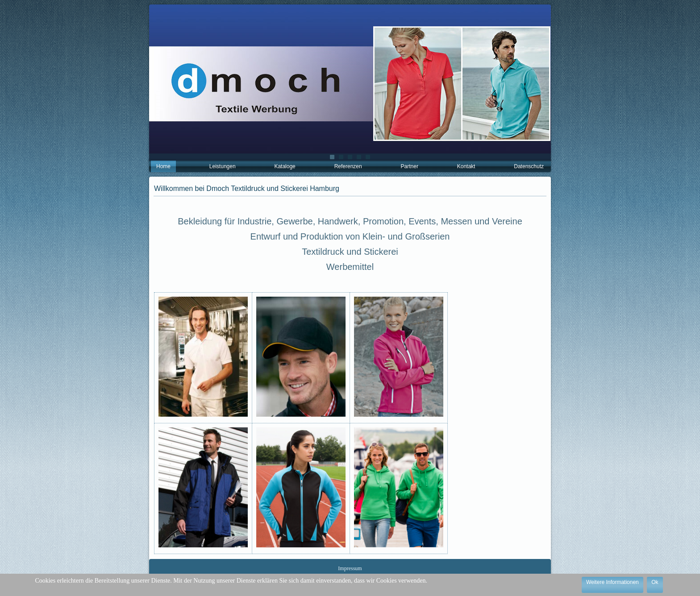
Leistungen (223, 166)
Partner (410, 166)
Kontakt (466, 166)
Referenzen (348, 166)
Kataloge (285, 166)
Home (163, 166)
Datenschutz (529, 166)
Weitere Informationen (612, 582)
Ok (655, 582)
